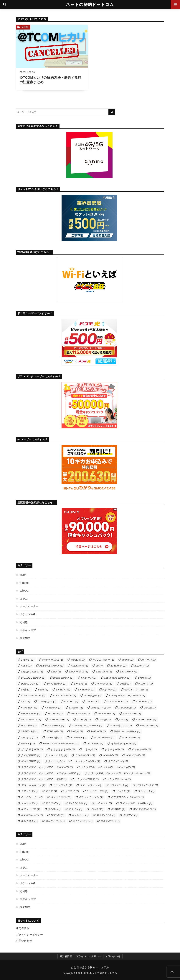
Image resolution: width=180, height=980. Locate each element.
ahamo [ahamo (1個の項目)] (128, 660)
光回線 (25, 27)
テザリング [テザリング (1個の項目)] (29, 791)
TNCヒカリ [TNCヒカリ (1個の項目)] (29, 738)
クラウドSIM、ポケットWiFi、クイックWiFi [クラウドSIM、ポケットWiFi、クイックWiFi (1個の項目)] (108, 767)
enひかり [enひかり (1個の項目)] (146, 684)
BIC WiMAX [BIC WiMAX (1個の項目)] (129, 672)
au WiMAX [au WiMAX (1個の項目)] (119, 666)
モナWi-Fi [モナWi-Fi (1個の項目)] (53, 803)
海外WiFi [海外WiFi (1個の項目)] (130, 815)
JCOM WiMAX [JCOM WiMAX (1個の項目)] (118, 701)
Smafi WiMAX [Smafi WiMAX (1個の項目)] (54, 725)
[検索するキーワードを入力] (62, 112)
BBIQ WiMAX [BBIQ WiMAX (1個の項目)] (78, 672)
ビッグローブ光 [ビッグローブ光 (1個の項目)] (97, 791)
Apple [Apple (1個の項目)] (26, 666)
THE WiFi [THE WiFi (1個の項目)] (98, 731)
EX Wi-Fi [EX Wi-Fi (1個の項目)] (63, 690)
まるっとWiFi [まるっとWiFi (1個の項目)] (114, 749)
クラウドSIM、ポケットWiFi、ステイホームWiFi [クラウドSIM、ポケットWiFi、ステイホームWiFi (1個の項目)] (51, 773)
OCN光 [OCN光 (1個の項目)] (105, 720)
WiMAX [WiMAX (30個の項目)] (28, 743)
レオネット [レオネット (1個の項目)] (104, 803)
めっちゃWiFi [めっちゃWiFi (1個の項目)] (141, 749)
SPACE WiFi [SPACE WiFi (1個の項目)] (149, 725)
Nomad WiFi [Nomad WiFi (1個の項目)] (132, 714)
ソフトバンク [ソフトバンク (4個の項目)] (119, 785)
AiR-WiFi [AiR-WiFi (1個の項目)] (149, 660)
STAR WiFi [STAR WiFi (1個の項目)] (55, 731)
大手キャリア (28, 630)
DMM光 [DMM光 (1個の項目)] (144, 678)
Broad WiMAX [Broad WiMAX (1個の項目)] (63, 678)
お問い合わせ (24, 941)
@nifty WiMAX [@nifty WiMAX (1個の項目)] (53, 660)
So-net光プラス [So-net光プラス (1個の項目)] (121, 725)
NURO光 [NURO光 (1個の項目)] (84, 720)
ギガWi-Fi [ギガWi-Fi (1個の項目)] (110, 755)
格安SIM (25, 638)
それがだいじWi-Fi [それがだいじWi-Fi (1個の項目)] (124, 743)
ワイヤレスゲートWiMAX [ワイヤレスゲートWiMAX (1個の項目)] (136, 803)
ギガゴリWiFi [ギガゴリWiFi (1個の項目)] (135, 755)
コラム (24, 599)
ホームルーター (29, 606)
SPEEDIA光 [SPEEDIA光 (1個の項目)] (30, 731)
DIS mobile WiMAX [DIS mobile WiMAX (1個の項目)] (117, 678)
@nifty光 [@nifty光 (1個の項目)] (78, 660)
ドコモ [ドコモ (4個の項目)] (51, 791)
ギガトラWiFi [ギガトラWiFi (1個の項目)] (31, 761)
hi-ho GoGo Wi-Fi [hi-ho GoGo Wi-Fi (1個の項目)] (33, 696)
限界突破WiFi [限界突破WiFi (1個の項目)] (110, 821)
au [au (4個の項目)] (99, 666)
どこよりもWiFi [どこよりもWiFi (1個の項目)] (32, 749)
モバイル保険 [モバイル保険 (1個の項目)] (78, 803)
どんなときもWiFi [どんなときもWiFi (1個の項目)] (63, 749)
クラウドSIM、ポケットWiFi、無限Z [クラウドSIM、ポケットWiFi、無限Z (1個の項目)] (44, 779)
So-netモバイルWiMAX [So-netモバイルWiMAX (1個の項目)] (87, 725)
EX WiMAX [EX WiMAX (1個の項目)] (86, 690)
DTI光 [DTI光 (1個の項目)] (125, 684)
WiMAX (24, 591)
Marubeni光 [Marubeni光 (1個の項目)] (127, 708)
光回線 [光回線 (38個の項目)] (97, 809)
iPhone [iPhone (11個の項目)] (93, 701)
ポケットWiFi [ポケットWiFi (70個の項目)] (61, 797)
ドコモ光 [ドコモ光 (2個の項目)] (72, 791)
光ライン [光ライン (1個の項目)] (75, 809)
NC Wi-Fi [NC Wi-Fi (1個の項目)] (56, 714)
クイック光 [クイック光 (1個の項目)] (56, 761)
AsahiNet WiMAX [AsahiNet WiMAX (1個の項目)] (51, 666)
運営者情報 (23, 928)
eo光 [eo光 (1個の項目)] (26, 690)
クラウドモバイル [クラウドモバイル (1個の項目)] (119, 779)
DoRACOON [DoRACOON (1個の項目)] (30, 684)
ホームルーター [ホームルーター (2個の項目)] (32, 797)
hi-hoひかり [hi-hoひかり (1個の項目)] (93, 696)
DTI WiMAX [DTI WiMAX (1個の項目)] (103, 684)
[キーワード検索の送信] (112, 112)
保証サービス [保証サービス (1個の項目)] (31, 809)
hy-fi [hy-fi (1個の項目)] (25, 701)
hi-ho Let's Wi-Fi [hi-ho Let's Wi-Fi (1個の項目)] (65, 696)
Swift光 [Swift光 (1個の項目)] (77, 731)
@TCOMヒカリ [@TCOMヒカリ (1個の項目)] (103, 660)
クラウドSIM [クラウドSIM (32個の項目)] (118, 761)
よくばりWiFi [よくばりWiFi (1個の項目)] (31, 755)
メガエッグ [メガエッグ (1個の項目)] (29, 803)
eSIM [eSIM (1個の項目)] (43, 690)
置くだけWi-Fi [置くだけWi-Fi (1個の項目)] (83, 821)
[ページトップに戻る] (172, 972)
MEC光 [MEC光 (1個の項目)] (150, 708)
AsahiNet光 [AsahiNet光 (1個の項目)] (80, 666)
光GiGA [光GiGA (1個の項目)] (54, 809)
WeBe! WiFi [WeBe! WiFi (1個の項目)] (131, 738)
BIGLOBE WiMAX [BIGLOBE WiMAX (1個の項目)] (33, 678)
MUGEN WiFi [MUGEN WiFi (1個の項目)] (31, 714)
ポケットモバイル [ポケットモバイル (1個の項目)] (91, 797)
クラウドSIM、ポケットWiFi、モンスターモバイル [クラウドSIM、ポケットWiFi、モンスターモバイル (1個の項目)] (119, 773)
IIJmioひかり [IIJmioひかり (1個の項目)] (47, 701)
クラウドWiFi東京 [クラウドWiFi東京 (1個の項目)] (87, 779)
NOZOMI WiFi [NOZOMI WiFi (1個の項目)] (59, 720)
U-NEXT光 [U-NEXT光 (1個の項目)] (54, 738)
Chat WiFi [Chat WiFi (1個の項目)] (89, 678)
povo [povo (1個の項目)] (123, 720)
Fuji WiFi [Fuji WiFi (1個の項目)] (109, 690)
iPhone (24, 583)
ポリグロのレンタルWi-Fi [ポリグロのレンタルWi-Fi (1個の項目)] (127, 797)
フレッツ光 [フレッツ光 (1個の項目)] (146, 791)
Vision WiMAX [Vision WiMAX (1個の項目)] (104, 738)
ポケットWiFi (28, 614)
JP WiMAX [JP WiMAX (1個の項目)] (144, 701)
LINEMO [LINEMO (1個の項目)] (76, 708)
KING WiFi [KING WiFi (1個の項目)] (29, 708)
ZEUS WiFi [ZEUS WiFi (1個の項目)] (95, 743)
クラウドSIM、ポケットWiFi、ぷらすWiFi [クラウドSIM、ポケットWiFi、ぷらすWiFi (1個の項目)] (47, 767)
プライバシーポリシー (29, 935)
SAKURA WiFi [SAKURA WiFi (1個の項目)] (146, 720)
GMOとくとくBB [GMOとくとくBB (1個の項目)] (136, 690)
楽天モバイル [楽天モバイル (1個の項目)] (106, 815)
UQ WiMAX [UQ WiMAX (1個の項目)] (78, 738)
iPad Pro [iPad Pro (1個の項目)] (71, 701)
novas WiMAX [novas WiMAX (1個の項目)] (31, 720)
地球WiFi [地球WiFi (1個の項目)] (118, 809)
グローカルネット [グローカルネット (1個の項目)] (33, 785)
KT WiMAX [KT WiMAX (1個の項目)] (53, 708)
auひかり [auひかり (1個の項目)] (142, 666)
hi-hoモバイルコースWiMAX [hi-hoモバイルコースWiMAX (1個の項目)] (127, 696)
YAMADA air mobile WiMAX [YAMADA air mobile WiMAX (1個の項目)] (61, 743)
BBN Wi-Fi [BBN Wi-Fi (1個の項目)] (104, 672)
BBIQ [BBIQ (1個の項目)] (56, 672)
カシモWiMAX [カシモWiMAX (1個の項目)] (85, 755)
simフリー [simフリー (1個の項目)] (29, 725)
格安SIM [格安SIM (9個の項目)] (57, 815)
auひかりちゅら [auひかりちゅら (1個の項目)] (32, 672)
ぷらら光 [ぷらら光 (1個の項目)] (90, 749)
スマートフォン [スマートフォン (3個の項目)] (91, 785)
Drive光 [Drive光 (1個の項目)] (81, 684)
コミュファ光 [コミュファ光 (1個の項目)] (63, 785)
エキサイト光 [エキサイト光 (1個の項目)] (58, 755)
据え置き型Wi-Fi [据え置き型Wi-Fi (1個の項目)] (145, 809)
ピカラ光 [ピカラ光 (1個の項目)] (123, 791)
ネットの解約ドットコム (90, 5)
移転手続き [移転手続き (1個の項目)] (29, 821)
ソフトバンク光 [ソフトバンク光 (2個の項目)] (147, 785)
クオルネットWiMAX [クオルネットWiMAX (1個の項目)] (86, 761)
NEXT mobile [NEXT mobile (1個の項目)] (80, 714)
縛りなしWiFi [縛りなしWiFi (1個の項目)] (55, 821)
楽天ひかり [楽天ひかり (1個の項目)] (80, 815)
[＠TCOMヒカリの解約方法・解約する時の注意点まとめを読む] (52, 57)
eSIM (23, 575)
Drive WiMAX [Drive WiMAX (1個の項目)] (57, 684)
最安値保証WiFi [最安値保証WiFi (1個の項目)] (32, 815)
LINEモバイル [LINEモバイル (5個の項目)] (101, 708)
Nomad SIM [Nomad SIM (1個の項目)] (106, 714)
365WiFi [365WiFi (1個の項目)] (28, 660)
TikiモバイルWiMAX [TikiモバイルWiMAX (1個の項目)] (127, 731)
